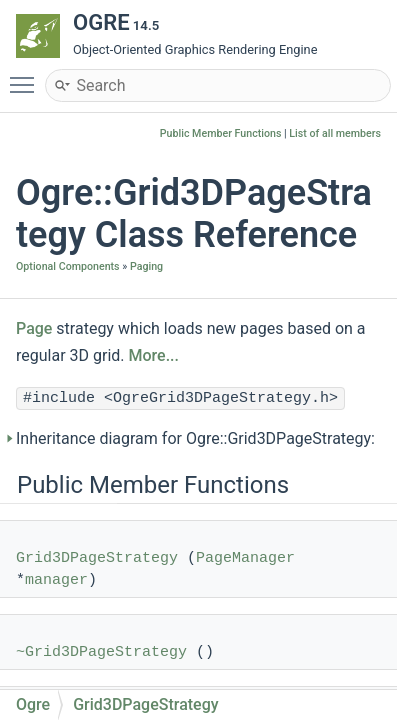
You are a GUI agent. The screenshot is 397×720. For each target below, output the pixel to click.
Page (34, 328)
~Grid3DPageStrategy (101, 652)
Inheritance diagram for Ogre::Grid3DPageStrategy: (195, 438)
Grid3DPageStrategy (97, 558)
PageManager (245, 558)
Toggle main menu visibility (27, 76)
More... (154, 355)
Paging (146, 266)
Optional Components (68, 266)
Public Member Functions (221, 133)
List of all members (335, 133)
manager (56, 580)
